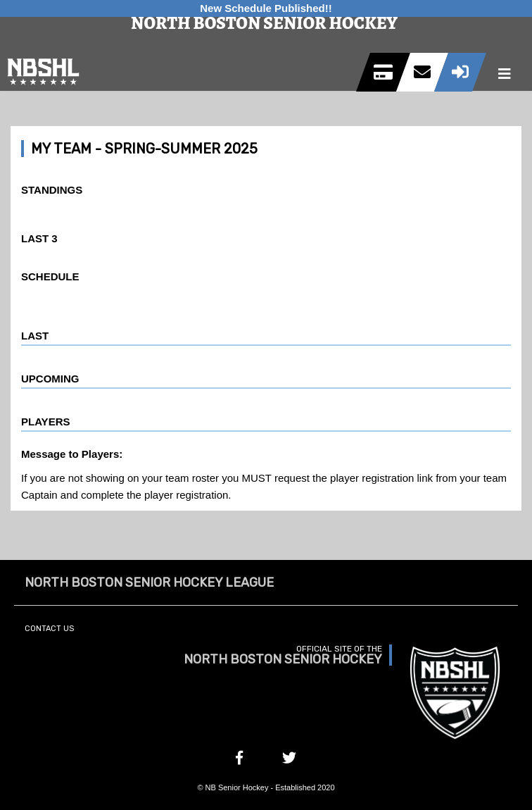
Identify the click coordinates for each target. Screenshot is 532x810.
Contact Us (49, 629)
